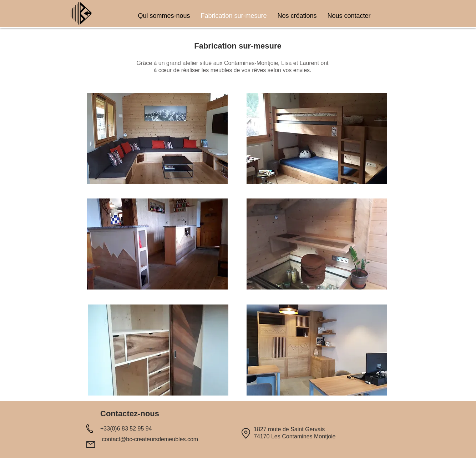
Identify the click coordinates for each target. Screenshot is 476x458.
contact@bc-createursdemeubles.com (150, 439)
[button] (157, 138)
